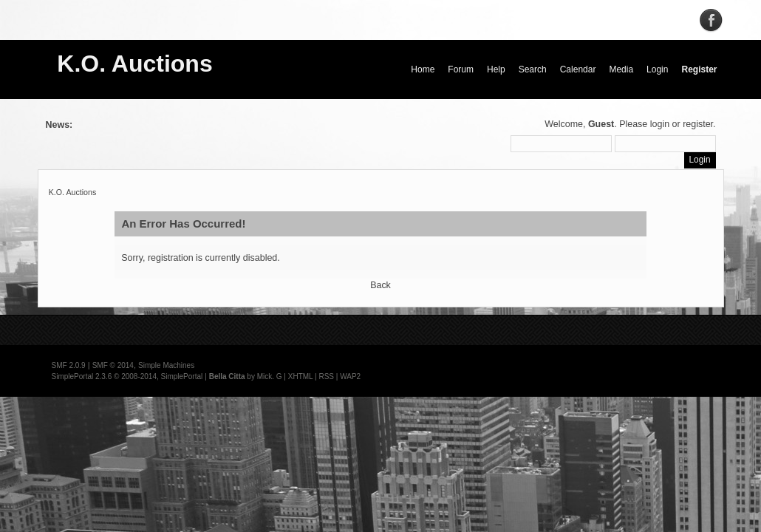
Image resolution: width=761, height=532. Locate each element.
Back (380, 285)
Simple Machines (166, 365)
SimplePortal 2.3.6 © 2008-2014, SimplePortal (127, 376)
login (660, 124)
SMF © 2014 (113, 365)
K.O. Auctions (134, 64)
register (698, 124)
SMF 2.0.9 (69, 365)
